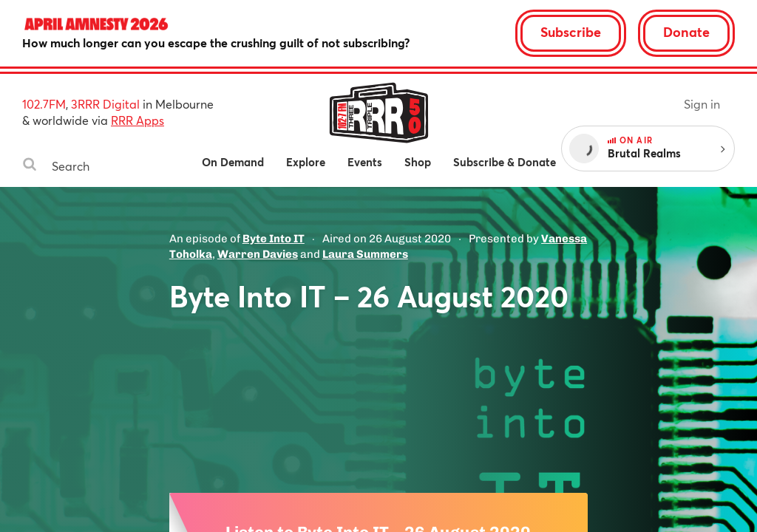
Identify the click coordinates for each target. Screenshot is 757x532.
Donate (686, 32)
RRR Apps (138, 120)
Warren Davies (258, 254)
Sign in (702, 104)
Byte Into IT (274, 239)
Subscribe (571, 32)
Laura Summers (365, 254)
